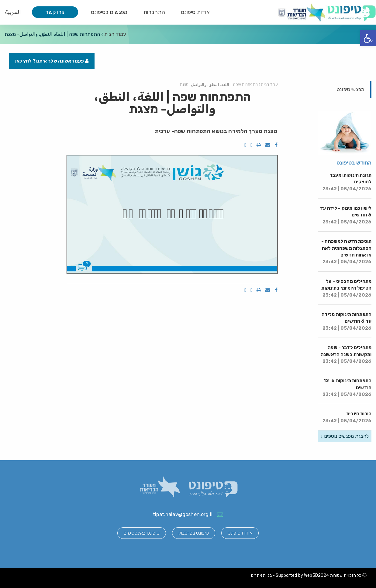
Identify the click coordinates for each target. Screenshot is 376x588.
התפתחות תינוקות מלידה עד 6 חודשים (347, 321)
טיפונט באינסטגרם (141, 533)
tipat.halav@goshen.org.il (183, 514)
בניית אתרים (261, 575)
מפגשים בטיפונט (109, 12)
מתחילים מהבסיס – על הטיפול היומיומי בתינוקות (346, 288)
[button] (368, 38)
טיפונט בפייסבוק (194, 533)
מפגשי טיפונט (350, 89)
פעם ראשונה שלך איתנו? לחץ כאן (52, 61)
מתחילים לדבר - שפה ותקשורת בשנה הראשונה (346, 354)
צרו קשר (55, 12)
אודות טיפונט (195, 12)
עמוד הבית (115, 34)
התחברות (154, 12)
